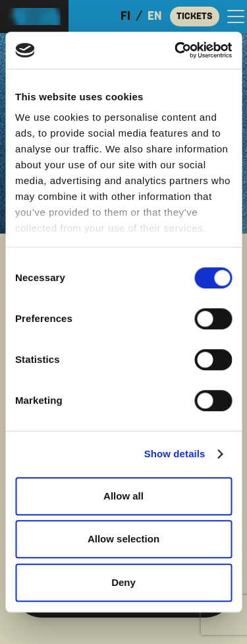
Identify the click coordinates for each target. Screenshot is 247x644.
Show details (175, 454)
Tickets (195, 16)
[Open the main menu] (236, 16)
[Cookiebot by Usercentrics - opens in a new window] (176, 50)
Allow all (123, 496)
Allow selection (123, 539)
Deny (123, 582)
